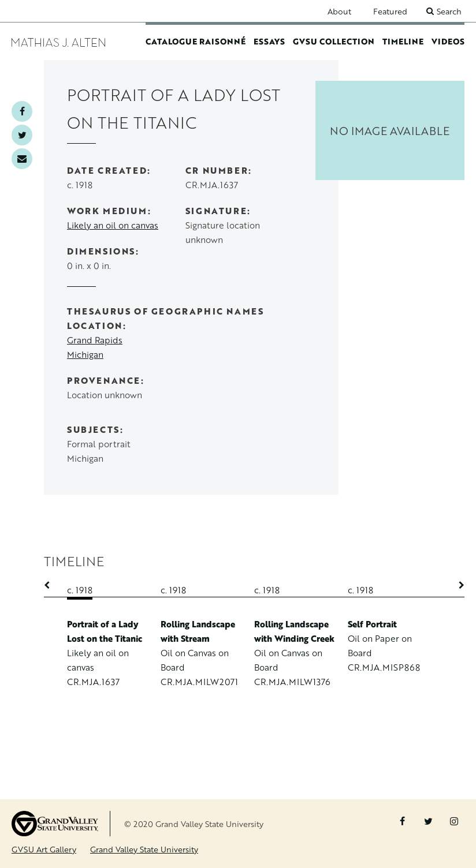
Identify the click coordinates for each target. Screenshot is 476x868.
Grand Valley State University (144, 849)
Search (449, 11)
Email (22, 159)
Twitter (22, 135)
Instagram (454, 821)
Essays (269, 41)
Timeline (403, 41)
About (339, 11)
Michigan (85, 355)
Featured (390, 11)
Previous (53, 585)
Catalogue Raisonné (196, 41)
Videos (448, 41)
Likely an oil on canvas (113, 225)
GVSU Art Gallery (44, 849)
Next (456, 585)
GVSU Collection (334, 41)
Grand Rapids (95, 340)
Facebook (22, 111)
